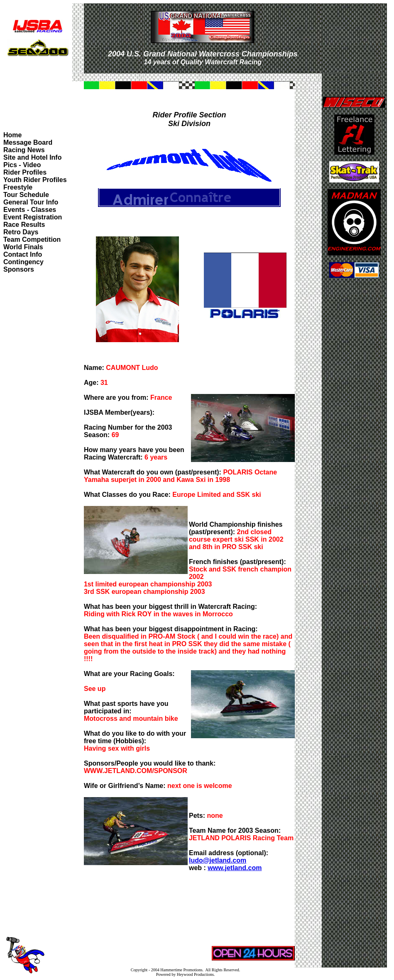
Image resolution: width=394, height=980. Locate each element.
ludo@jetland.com (218, 860)
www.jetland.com (235, 868)
